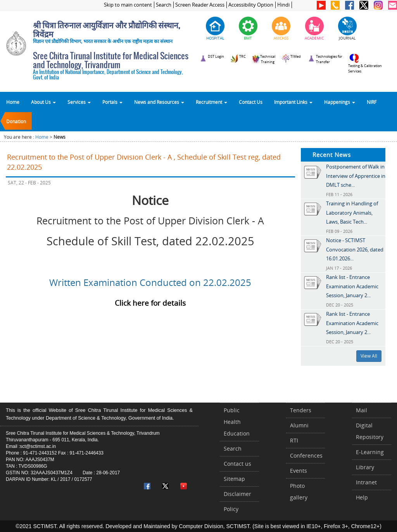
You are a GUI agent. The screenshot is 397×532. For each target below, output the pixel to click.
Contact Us (251, 102)
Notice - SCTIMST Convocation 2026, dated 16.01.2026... (355, 249)
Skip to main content (128, 5)
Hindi (283, 5)
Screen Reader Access (200, 5)
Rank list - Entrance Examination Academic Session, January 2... (352, 286)
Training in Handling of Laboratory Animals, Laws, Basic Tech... (352, 213)
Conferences (306, 455)
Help (362, 497)
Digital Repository (370, 431)
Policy (231, 509)
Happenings (340, 102)
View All (369, 356)
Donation (16, 121)
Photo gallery (299, 492)
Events (299, 471)
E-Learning (370, 452)
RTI (294, 440)
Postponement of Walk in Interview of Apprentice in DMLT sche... (356, 176)
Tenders (301, 410)
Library (365, 467)
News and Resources (159, 102)
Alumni (299, 425)
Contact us (237, 464)
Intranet (366, 482)
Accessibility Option (251, 5)
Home (13, 102)
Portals (112, 102)
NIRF (372, 102)
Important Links (293, 102)
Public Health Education (237, 422)
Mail (362, 410)
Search (164, 5)
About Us (43, 102)
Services (79, 102)
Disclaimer (237, 494)
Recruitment (211, 102)
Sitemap (234, 479)
